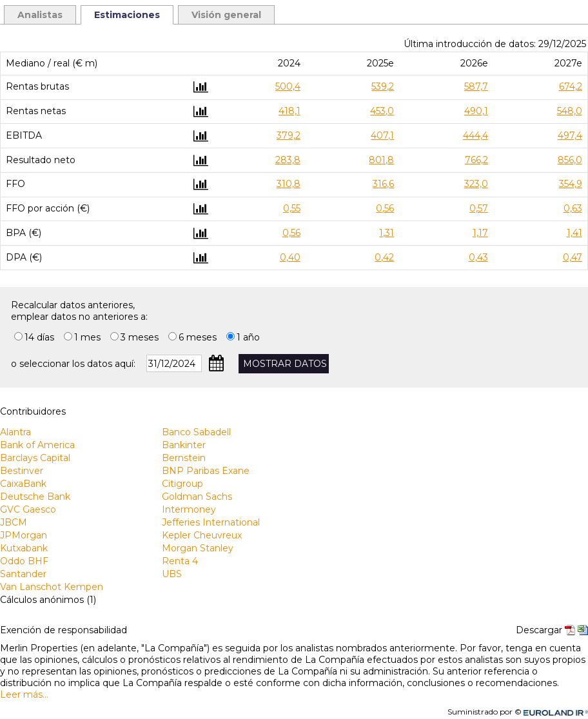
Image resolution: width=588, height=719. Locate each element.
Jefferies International (211, 522)
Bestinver (22, 471)
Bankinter (184, 445)
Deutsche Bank (35, 497)
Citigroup (182, 484)
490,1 (476, 111)
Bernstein (184, 458)
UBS (172, 574)
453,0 (382, 111)
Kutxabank (24, 548)
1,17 (480, 233)
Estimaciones (127, 15)
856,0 (570, 160)
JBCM (14, 522)
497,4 (570, 135)
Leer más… (24, 694)
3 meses (140, 337)
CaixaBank (23, 484)
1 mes (87, 337)
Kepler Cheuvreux (202, 535)
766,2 (476, 160)
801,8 (381, 160)
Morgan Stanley (198, 548)
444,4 (475, 135)
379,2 (289, 135)
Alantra (15, 432)
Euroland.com (562, 712)
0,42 (384, 257)
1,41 (574, 233)
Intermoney (189, 509)
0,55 (292, 208)
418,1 (289, 111)
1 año (248, 337)
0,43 (478, 257)
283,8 (288, 160)
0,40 (290, 257)
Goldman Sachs (197, 497)
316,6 (383, 184)
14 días (39, 337)
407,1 (382, 135)
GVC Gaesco (28, 509)
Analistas (40, 15)
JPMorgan (24, 535)
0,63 (573, 208)
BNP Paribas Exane (206, 471)
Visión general (226, 15)
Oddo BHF (24, 561)
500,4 (288, 86)
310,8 (289, 184)
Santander (23, 574)
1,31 (387, 233)
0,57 (479, 208)
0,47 (573, 257)
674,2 (571, 86)
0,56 (385, 208)
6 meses (198, 337)
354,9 (571, 184)
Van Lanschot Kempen (52, 587)
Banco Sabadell (196, 432)
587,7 (476, 86)
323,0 (476, 184)
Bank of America (37, 445)
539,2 (383, 86)
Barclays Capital (35, 458)
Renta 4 (180, 561)
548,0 (570, 111)
